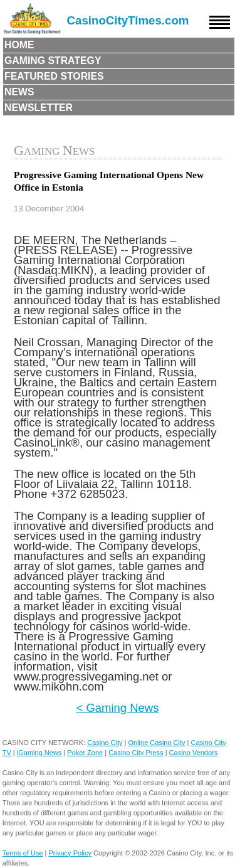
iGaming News (39, 753)
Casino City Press (136, 753)
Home (19, 45)
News (19, 92)
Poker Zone (85, 753)
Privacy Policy (70, 853)
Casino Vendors (194, 753)
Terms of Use (23, 853)
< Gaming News (118, 708)
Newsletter (39, 108)
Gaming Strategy (53, 61)
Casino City (105, 743)
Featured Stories (54, 76)
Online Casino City (156, 743)
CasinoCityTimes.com (128, 20)
